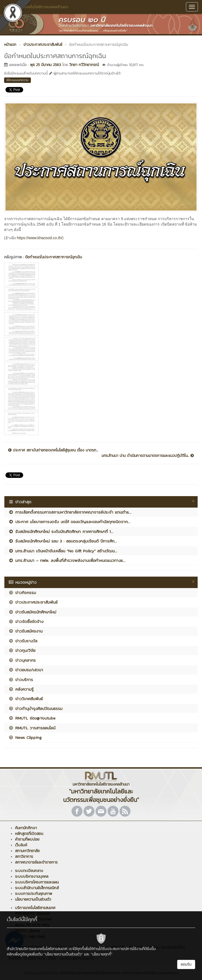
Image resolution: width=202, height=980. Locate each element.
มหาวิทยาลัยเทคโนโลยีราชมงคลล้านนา (36, 7)
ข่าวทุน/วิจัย (22, 650)
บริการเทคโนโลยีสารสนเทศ (35, 908)
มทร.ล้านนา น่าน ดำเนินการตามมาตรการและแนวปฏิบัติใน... (148, 456)
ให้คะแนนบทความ (17, 80)
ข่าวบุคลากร (22, 660)
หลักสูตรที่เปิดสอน (29, 834)
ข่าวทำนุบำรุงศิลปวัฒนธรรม (35, 708)
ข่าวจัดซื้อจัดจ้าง (26, 621)
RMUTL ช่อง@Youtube (32, 718)
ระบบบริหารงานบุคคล (32, 876)
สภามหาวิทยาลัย (27, 851)
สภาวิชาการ (24, 857)
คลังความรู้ (21, 689)
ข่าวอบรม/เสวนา (26, 670)
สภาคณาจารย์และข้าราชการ (36, 862)
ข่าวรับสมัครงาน (26, 631)
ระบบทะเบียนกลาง (29, 871)
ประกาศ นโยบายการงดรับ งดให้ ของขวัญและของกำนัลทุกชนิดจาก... (69, 522)
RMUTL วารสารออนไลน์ (32, 728)
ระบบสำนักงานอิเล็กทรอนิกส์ (37, 888)
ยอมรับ (186, 964)
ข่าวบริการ (21, 680)
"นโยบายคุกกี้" (102, 954)
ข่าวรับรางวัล (23, 641)
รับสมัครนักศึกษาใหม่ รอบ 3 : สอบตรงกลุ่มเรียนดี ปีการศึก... (63, 541)
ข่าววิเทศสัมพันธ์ (26, 699)
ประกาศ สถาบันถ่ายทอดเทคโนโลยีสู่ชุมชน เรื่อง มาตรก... (53, 450)
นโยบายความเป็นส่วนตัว (33, 899)
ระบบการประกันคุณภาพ (34, 894)
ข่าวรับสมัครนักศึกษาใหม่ (32, 612)
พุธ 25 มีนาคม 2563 (45, 65)
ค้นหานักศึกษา (26, 828)
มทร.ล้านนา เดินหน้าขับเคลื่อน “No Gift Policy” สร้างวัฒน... (63, 551)
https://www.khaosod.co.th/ (40, 238)
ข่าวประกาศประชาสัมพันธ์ (33, 602)
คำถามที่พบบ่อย (27, 839)
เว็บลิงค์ (21, 845)
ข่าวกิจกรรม (22, 593)
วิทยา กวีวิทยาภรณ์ (84, 65)
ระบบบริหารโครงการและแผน (37, 882)
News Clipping (25, 737)
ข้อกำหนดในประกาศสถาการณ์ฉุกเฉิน (54, 257)
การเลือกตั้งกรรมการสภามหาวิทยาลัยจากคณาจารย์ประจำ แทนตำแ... (70, 512)
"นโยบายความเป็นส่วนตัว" (63, 954)
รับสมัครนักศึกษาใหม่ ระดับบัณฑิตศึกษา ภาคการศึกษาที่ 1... (61, 531)
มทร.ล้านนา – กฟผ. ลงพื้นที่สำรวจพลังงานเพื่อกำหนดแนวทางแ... (67, 560)
